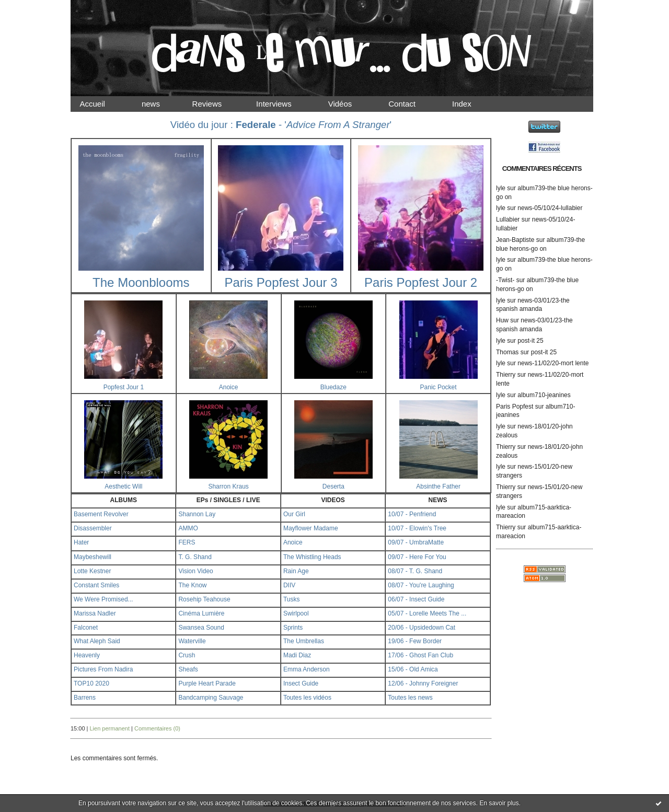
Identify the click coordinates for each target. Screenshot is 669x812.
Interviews (283, 104)
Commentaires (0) (157, 728)
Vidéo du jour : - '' (281, 125)
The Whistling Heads (312, 557)
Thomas (507, 352)
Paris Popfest (515, 407)
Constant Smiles (96, 585)
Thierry (506, 375)
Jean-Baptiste (515, 240)
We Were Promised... (103, 599)
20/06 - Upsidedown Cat (422, 628)
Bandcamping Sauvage (211, 698)
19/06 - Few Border (415, 641)
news (160, 104)
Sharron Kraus (228, 486)
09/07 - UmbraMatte (416, 542)
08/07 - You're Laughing (421, 585)
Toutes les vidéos (307, 698)
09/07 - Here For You (417, 557)
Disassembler (93, 528)
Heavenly (87, 655)
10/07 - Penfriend (412, 514)
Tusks (292, 599)
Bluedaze (333, 387)
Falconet (86, 628)
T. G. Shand (195, 557)
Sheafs (188, 669)
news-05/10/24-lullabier (550, 208)
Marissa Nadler (95, 613)
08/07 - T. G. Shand (415, 571)
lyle (501, 188)
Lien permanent (110, 728)
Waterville (192, 641)
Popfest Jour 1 (124, 387)
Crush (187, 655)
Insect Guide (301, 683)
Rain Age (296, 571)
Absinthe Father (438, 486)
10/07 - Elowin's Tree (417, 528)
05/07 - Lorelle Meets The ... (427, 613)
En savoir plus (499, 803)
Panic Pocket (439, 387)
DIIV (289, 585)
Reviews (217, 104)
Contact (411, 104)
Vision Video (195, 571)
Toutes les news (410, 698)
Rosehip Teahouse (204, 599)
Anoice (229, 387)
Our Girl (294, 514)
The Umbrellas (304, 641)
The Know (192, 585)
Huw (502, 320)
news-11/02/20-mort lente (553, 363)
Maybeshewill (93, 557)
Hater (81, 542)
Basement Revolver (101, 514)
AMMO (188, 528)
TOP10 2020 (91, 683)
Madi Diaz (297, 655)
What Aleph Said (97, 641)
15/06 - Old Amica (413, 669)
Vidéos (349, 104)
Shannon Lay (197, 514)
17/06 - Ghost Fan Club (420, 655)
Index (471, 104)
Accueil (101, 104)
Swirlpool (296, 613)
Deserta (333, 486)
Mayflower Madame (311, 528)
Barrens (85, 698)
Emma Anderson (307, 669)
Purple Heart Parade (207, 683)
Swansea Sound (201, 628)
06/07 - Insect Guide (416, 599)
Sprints (293, 628)
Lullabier (508, 219)
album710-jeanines (544, 395)
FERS (187, 542)
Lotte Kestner (92, 571)
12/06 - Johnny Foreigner (423, 683)
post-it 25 (530, 341)
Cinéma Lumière (201, 613)
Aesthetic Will (123, 486)
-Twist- (505, 280)
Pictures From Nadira (103, 669)
